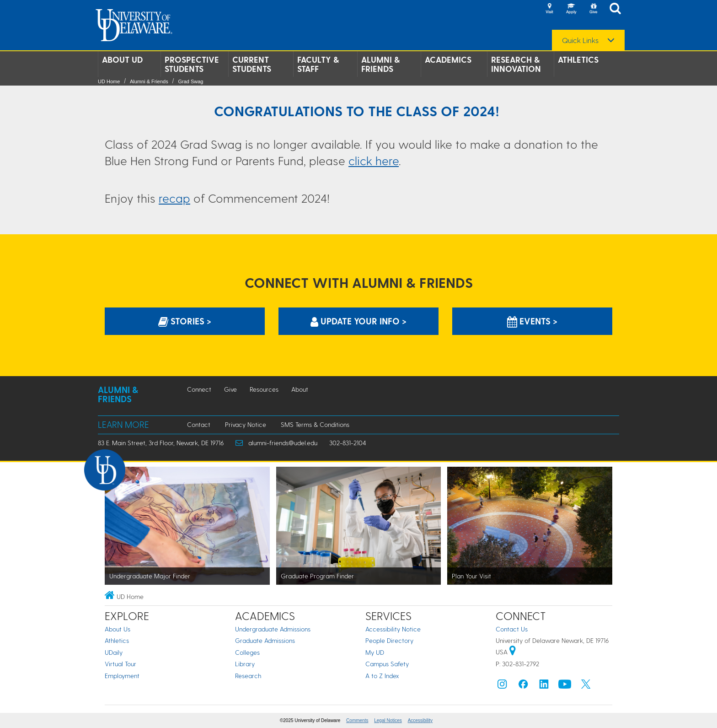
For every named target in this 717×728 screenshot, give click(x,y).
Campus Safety (387, 664)
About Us (118, 629)
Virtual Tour (120, 664)
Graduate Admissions (265, 640)
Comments (357, 720)
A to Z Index (382, 676)
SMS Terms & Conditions (315, 424)
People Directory (389, 640)
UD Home (109, 81)
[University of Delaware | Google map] (513, 652)
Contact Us (512, 629)
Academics (448, 59)
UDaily (114, 652)
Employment (122, 676)
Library (245, 664)
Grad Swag (190, 81)
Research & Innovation (516, 64)
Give (230, 389)
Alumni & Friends (380, 64)
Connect (199, 389)
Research (248, 676)
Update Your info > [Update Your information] (358, 321)
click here (374, 160)
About (300, 389)
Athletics (578, 59)
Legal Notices (388, 720)
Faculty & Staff (318, 64)
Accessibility (420, 720)
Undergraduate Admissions (273, 629)
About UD (122, 59)
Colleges (247, 652)
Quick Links (580, 40)
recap (174, 198)
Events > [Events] (532, 321)
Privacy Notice (246, 424)
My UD (375, 652)
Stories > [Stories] (185, 321)
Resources (264, 389)
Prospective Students (192, 64)
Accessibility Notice (393, 629)
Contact (199, 424)
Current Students (252, 64)
